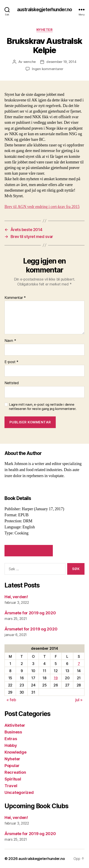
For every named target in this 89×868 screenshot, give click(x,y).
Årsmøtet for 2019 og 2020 (31, 629)
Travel (11, 786)
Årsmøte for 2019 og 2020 (30, 613)
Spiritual (13, 779)
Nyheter (45, 30)
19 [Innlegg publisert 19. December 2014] (56, 678)
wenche (30, 62)
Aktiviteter (15, 725)
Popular (12, 766)
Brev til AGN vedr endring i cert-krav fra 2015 (42, 207)
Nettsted (12, 383)
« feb (11, 700)
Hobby (11, 745)
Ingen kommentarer (48, 69)
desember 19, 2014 (61, 62)
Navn (10, 341)
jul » (79, 700)
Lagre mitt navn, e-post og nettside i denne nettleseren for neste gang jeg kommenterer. (43, 407)
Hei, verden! (16, 597)
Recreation (15, 772)
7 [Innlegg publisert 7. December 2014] (79, 664)
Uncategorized (19, 792)
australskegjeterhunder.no (44, 10)
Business (13, 732)
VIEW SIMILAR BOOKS (29, 550)
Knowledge (16, 752)
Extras (11, 739)
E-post (11, 362)
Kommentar (15, 298)
